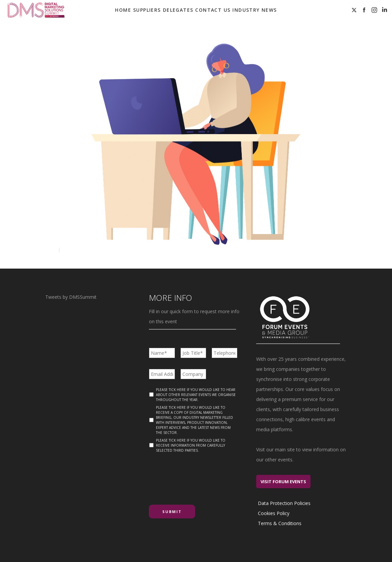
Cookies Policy (274, 513)
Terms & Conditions (280, 523)
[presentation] (200, 476)
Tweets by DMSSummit (71, 297)
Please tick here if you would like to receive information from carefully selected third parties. (191, 445)
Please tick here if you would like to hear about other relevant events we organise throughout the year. (196, 395)
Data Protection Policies (284, 503)
